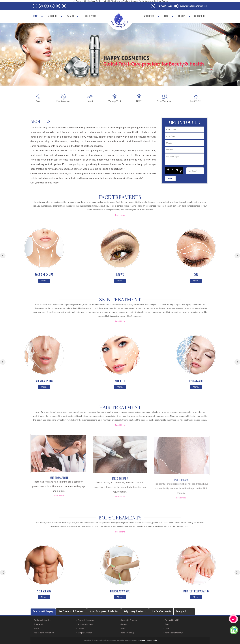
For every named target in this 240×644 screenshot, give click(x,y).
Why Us (71, 16)
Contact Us (200, 16)
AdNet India (152, 640)
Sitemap (142, 640)
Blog (166, 16)
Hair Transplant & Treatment (71, 611)
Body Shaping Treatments (135, 611)
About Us (53, 16)
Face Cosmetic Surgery (43, 611)
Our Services (90, 16)
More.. (44, 281)
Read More (120, 321)
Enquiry (182, 16)
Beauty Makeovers (184, 611)
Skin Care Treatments (161, 611)
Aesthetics (149, 16)
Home (35, 16)
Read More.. (120, 215)
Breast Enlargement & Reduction (104, 611)
